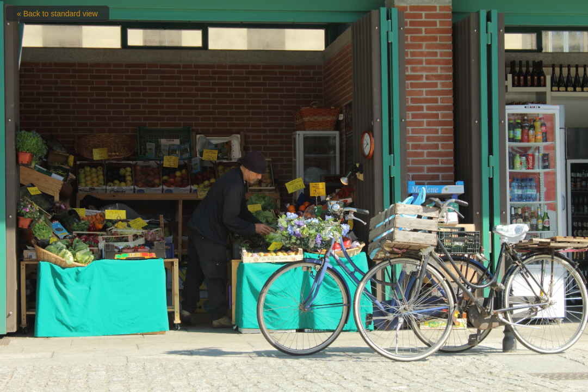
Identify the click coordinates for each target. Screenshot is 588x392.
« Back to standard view (57, 14)
